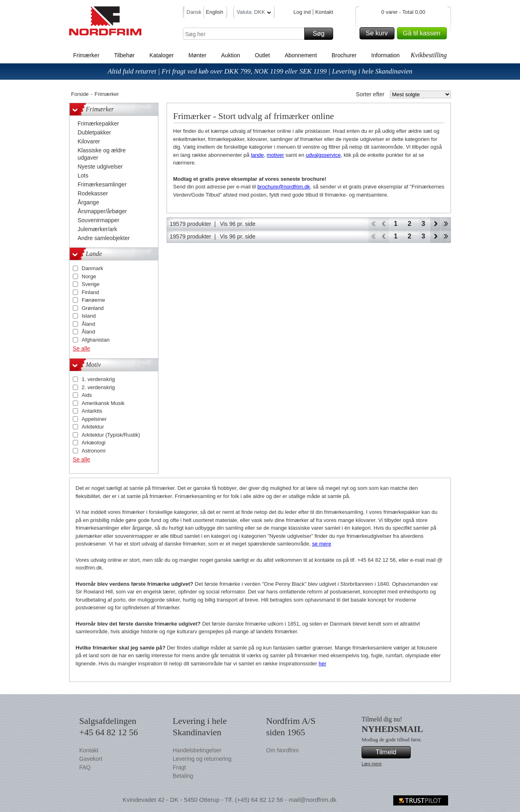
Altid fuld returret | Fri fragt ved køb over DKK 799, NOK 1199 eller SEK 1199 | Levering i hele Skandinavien (260, 71)
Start (373, 224)
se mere (322, 544)
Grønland (93, 308)
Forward (435, 224)
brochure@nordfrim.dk (284, 187)
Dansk (194, 12)
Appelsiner (94, 419)
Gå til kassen (424, 33)
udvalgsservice (323, 155)
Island (89, 316)
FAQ (85, 767)
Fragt (179, 767)
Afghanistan (96, 340)
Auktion (231, 55)
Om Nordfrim (282, 750)
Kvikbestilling (429, 55)
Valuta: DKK (254, 13)
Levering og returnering (202, 759)
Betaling (183, 776)
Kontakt (324, 12)
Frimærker (86, 55)
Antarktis (92, 411)
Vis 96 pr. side (238, 224)
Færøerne (93, 300)
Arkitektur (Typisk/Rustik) (111, 435)
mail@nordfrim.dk (312, 800)
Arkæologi (94, 443)
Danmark (92, 268)
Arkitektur (93, 427)
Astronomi (94, 451)
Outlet (262, 55)
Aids (87, 395)
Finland (90, 292)
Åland (88, 324)
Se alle (81, 349)
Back (384, 224)
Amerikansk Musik (103, 403)
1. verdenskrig (98, 379)
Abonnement (301, 55)
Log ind (302, 12)
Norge (89, 276)
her (322, 664)
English (215, 12)
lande (258, 155)
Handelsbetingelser (197, 750)
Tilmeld (392, 752)
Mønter (197, 55)
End (446, 224)
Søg (322, 34)
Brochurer (344, 55)
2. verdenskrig (98, 387)
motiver (276, 155)
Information (386, 55)
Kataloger (162, 55)
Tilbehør (125, 55)
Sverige (91, 284)
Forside (80, 94)
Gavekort (91, 759)
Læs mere (372, 764)
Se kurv (379, 33)
